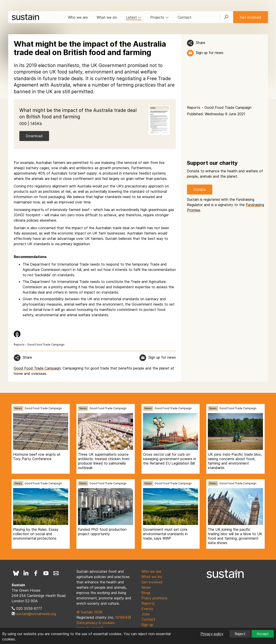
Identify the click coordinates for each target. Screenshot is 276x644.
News (18, 408)
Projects (160, 17)
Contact (185, 17)
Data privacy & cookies (95, 623)
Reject (240, 634)
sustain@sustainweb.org (36, 614)
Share (201, 43)
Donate (200, 189)
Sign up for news (210, 53)
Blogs (146, 593)
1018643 (122, 617)
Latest (134, 17)
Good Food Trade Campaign (228, 107)
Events (147, 609)
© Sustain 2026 (89, 612)
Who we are (78, 17)
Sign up (147, 625)
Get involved (251, 17)
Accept (263, 634)
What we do (107, 17)
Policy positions (154, 598)
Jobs (146, 614)
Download (34, 136)
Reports (194, 107)
